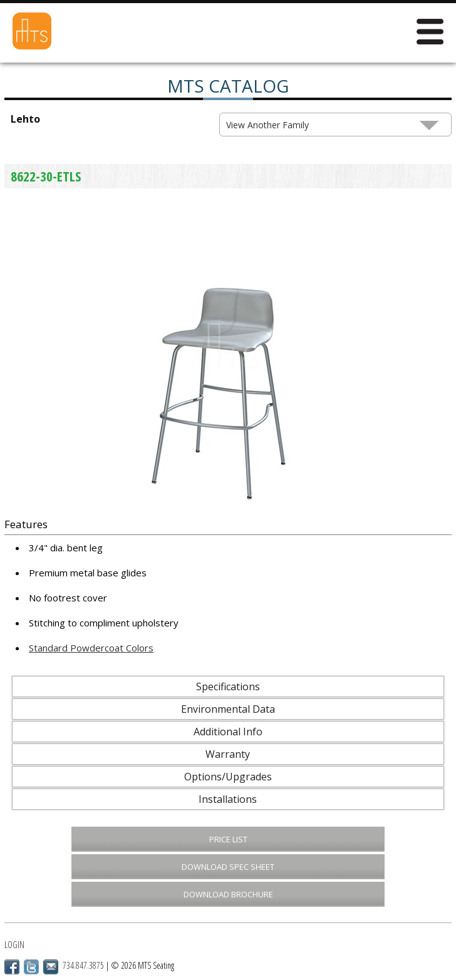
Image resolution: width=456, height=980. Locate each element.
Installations (228, 799)
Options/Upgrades (228, 777)
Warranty (228, 754)
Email (51, 967)
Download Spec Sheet (228, 867)
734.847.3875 (83, 965)
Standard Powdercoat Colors (91, 648)
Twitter (31, 967)
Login (14, 945)
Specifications (228, 687)
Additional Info (228, 732)
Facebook (12, 967)
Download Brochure (228, 894)
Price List (228, 839)
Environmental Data (228, 709)
